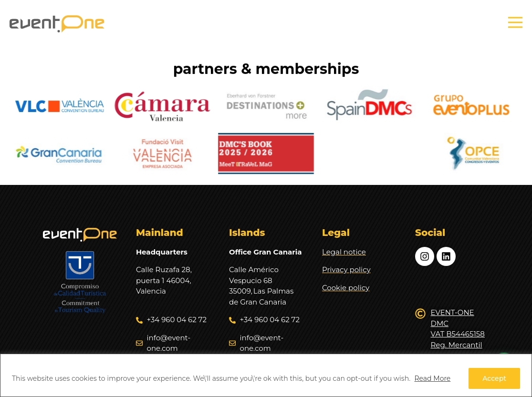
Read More (432, 378)
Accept (494, 378)
